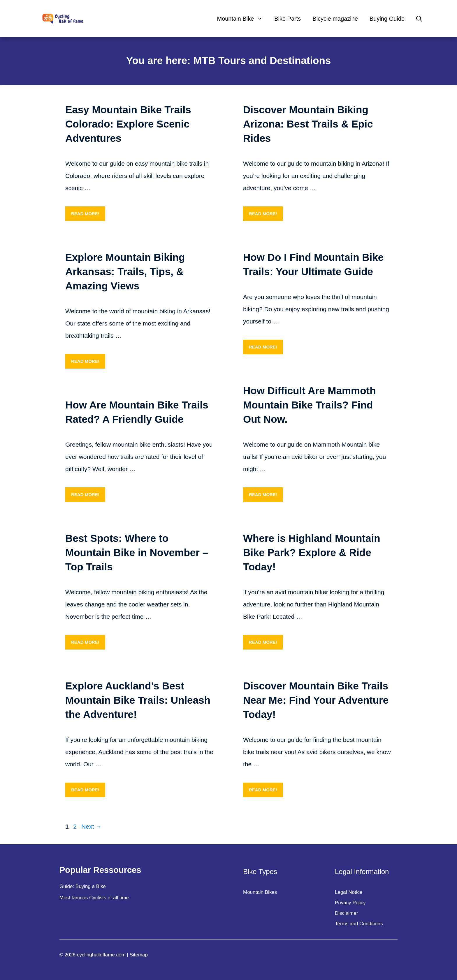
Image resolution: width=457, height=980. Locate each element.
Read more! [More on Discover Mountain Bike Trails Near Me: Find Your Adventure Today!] (263, 790)
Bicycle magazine (335, 19)
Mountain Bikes (260, 892)
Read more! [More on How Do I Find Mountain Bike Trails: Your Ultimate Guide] (263, 347)
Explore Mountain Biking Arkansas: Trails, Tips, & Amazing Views (125, 271)
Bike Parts (288, 19)
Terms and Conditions (359, 924)
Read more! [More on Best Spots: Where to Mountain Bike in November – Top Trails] (85, 642)
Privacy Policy (350, 903)
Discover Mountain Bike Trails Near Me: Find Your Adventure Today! (316, 700)
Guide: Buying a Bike (83, 886)
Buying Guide (387, 19)
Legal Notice (349, 892)
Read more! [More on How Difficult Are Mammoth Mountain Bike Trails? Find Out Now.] (263, 495)
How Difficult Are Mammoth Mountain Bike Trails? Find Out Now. (310, 405)
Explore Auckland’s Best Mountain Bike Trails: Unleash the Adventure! (138, 700)
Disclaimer (346, 913)
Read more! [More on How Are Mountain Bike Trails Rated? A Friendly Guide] (85, 495)
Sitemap (139, 955)
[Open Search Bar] (419, 19)
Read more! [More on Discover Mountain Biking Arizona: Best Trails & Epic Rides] (263, 214)
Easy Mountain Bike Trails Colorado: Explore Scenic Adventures (128, 124)
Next (92, 826)
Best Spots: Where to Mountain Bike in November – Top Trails (137, 552)
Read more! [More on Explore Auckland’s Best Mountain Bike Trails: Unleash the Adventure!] (85, 790)
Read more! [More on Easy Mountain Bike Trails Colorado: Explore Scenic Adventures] (85, 214)
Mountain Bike (243, 19)
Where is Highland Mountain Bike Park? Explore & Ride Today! (312, 552)
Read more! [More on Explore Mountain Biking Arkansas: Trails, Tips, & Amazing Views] (85, 361)
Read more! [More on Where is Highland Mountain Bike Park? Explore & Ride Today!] (263, 642)
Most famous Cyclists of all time (94, 898)
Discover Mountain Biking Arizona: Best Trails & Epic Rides (308, 124)
